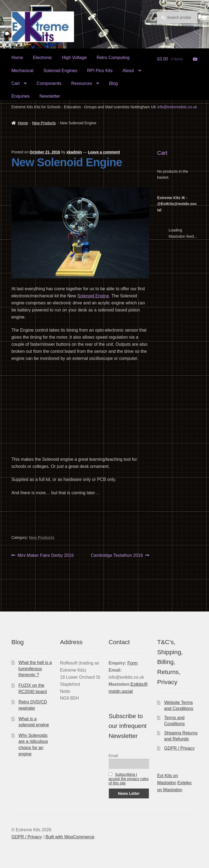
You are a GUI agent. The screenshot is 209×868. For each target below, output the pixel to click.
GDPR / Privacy (179, 748)
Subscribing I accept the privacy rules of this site (129, 779)
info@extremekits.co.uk (177, 107)
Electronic (42, 58)
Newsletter (50, 96)
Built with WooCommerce (70, 837)
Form (132, 663)
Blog (113, 83)
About (128, 71)
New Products (44, 123)
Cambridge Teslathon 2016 (117, 555)
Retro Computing (113, 58)
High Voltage (74, 58)
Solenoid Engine (93, 296)
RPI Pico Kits (100, 71)
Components (49, 83)
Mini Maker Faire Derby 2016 (46, 555)
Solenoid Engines (60, 71)
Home (17, 58)
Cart (16, 83)
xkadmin (74, 152)
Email (113, 756)
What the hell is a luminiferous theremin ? (35, 669)
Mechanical (22, 71)
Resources (82, 83)
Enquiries (21, 96)
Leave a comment (104, 152)
